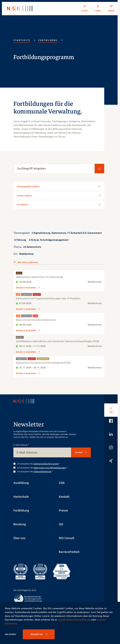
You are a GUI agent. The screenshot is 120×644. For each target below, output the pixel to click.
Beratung (20, 524)
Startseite (22, 40)
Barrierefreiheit (69, 552)
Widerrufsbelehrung (42, 471)
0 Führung (20, 240)
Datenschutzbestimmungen (46, 464)
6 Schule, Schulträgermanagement (49, 240)
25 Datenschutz (32, 247)
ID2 (61, 524)
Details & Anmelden (26, 288)
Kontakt (64, 496)
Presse (63, 510)
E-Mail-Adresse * (21, 445)
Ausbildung (21, 483)
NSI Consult (67, 538)
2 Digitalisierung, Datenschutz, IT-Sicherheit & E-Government (67, 233)
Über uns (19, 538)
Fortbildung (48, 40)
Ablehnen (10, 634)
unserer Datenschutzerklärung (74, 620)
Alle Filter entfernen (28, 262)
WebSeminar (26, 254)
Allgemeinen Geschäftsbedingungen (50, 468)
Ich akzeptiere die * (39, 464)
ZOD (62, 483)
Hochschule (21, 496)
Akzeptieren (37, 634)
